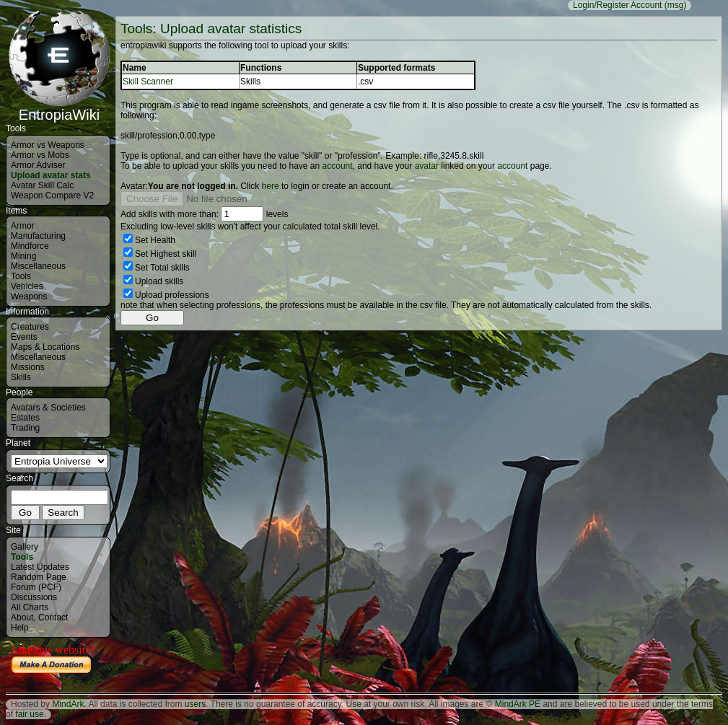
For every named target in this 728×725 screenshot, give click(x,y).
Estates (25, 418)
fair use (29, 714)
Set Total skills (162, 268)
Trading (25, 428)
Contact (53, 618)
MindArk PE (518, 704)
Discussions (34, 597)
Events (24, 337)
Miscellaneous (38, 266)
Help (20, 628)
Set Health (155, 240)
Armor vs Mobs (40, 155)
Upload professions (172, 295)
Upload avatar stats (51, 175)
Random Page (39, 577)
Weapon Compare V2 (52, 195)
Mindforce (30, 246)
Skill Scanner (148, 82)
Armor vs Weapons (48, 145)
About (22, 618)
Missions (28, 367)
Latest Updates (40, 567)
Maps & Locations (45, 347)
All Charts (30, 607)
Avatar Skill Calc (42, 185)
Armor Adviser (38, 165)
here (271, 186)
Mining (23, 256)
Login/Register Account (617, 5)
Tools (21, 276)
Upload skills (159, 281)
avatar (427, 166)
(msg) (676, 5)
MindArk (68, 704)
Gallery (25, 547)
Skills (21, 377)
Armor (23, 226)
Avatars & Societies (48, 408)
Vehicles (27, 286)
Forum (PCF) (36, 587)
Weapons (29, 296)
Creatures (30, 327)
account (338, 166)
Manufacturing (38, 236)
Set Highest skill (166, 254)
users (195, 704)
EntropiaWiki (59, 108)
